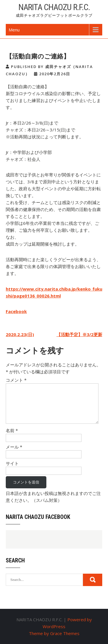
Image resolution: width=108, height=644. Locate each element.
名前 (12, 430)
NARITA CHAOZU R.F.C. (54, 7)
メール (14, 447)
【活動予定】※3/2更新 (79, 334)
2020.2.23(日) (20, 334)
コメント (16, 380)
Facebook (16, 311)
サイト (12, 463)
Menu (14, 30)
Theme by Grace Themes (54, 633)
